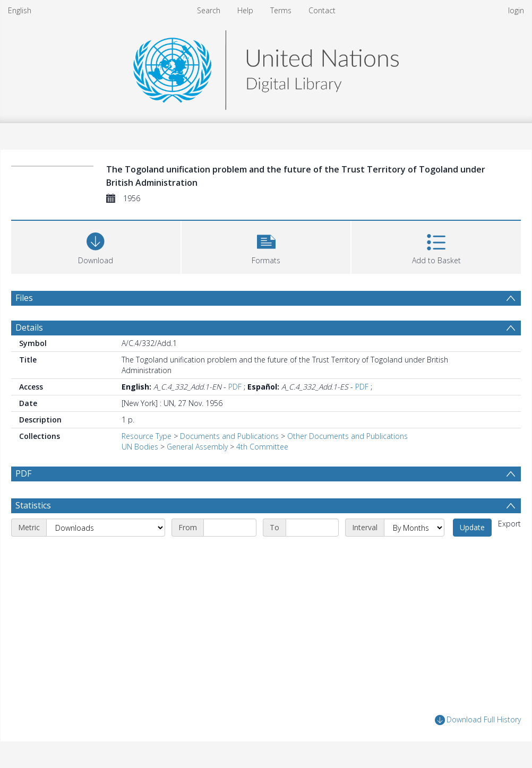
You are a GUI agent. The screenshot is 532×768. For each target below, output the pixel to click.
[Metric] (106, 528)
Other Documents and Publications (347, 436)
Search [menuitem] (209, 10)
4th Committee (262, 447)
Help (245, 10)
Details (29, 327)
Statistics (33, 505)
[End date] (312, 528)
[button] (266, 246)
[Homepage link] (266, 67)
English (20, 10)
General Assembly (197, 447)
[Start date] (230, 528)
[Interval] (414, 528)
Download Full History (478, 720)
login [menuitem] (516, 10)
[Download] (96, 246)
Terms (281, 10)
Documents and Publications (229, 436)
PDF (235, 387)
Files (24, 298)
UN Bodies (140, 447)
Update (472, 527)
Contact (322, 10)
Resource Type (147, 436)
